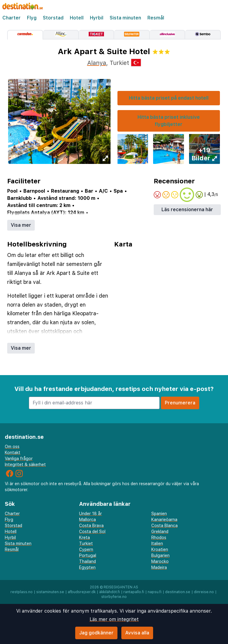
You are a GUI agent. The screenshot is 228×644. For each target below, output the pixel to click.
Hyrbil (97, 18)
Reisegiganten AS (121, 587)
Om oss (12, 447)
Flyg (32, 18)
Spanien (159, 514)
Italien (157, 543)
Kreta (84, 538)
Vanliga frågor (19, 459)
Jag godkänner (96, 633)
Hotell (77, 18)
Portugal (88, 555)
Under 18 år (90, 514)
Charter (12, 18)
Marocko (160, 561)
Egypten (87, 567)
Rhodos (159, 538)
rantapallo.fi (134, 592)
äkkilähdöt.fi (110, 592)
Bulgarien (160, 555)
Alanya (97, 63)
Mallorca (87, 520)
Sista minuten (125, 18)
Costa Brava (91, 526)
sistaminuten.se (50, 592)
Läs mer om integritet (114, 619)
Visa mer (21, 225)
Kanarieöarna (164, 520)
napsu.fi (155, 592)
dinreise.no (204, 592)
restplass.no (22, 592)
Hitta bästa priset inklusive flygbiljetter (169, 121)
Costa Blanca (164, 526)
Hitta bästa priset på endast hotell (169, 98)
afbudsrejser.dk (82, 592)
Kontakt (13, 453)
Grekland (160, 532)
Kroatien (160, 549)
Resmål (156, 18)
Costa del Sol (92, 532)
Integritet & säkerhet (25, 465)
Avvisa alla (137, 633)
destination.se (178, 592)
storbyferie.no (114, 597)
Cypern (86, 549)
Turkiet (86, 543)
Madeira (159, 567)
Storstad (53, 18)
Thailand (87, 561)
